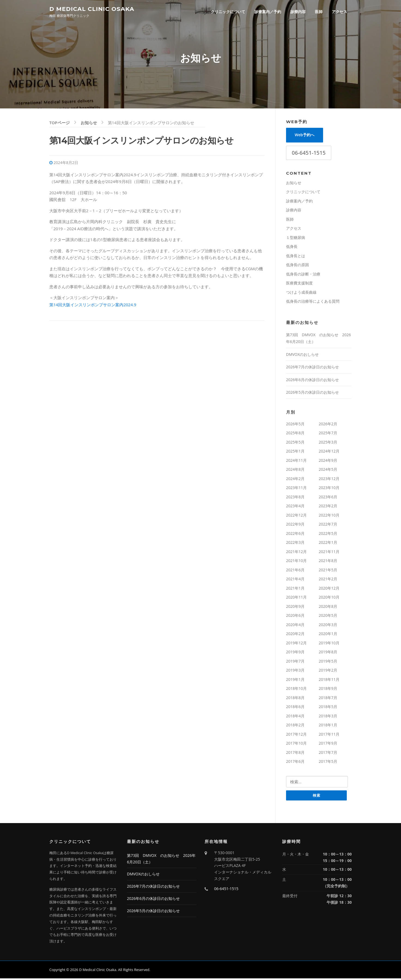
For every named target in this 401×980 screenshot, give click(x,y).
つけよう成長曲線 (301, 293)
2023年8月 (295, 498)
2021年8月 (328, 562)
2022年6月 (295, 534)
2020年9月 (295, 607)
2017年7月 (328, 753)
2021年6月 (295, 571)
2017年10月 (296, 744)
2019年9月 (295, 653)
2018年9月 (328, 690)
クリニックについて (228, 12)
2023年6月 (328, 498)
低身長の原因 (297, 266)
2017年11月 (329, 735)
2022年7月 (328, 525)
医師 (319, 12)
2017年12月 (296, 735)
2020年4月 (295, 626)
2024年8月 (295, 471)
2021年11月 (329, 553)
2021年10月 (296, 562)
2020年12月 (329, 589)
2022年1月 (328, 544)
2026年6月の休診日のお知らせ (312, 381)
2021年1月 (295, 589)
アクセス (339, 12)
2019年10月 (329, 644)
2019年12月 (296, 644)
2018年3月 (328, 717)
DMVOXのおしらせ (302, 355)
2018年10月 (296, 690)
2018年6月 (295, 708)
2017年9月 (328, 744)
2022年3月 (295, 544)
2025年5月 (295, 443)
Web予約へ (305, 136)
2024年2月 (295, 480)
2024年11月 (296, 461)
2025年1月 (295, 452)
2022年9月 (295, 525)
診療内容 (298, 12)
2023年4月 (295, 507)
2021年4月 (295, 580)
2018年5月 (328, 708)
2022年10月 (329, 516)
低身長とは (296, 257)
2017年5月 (328, 763)
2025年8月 (295, 434)
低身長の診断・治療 (303, 275)
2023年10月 (329, 489)
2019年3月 (295, 671)
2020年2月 (295, 635)
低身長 (292, 248)
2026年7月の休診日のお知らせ (312, 368)
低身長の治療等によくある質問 (313, 303)
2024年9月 (328, 461)
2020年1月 (328, 635)
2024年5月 (328, 471)
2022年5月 (328, 534)
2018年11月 (329, 680)
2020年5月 (328, 617)
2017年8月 (295, 753)
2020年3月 (328, 626)
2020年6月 (295, 617)
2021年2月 (328, 580)
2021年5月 (328, 571)
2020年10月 (329, 598)
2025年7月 (328, 434)
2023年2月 (328, 507)
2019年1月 (295, 680)
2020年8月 (328, 607)
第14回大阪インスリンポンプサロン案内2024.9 (93, 306)
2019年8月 (328, 653)
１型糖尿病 (296, 239)
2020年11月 (296, 598)
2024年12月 (329, 452)
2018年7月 (328, 699)
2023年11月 (296, 489)
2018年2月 (295, 726)
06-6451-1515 (309, 154)
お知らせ (294, 184)
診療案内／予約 (268, 12)
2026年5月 (295, 425)
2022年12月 (296, 516)
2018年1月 (328, 726)
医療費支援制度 (299, 284)
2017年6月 (295, 763)
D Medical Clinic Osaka (92, 9)
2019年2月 (328, 671)
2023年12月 (329, 480)
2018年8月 (295, 699)
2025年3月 (328, 443)
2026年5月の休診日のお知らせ (312, 394)
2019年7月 (295, 662)
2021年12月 (296, 553)
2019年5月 (328, 662)
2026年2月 (328, 425)
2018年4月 (295, 717)
